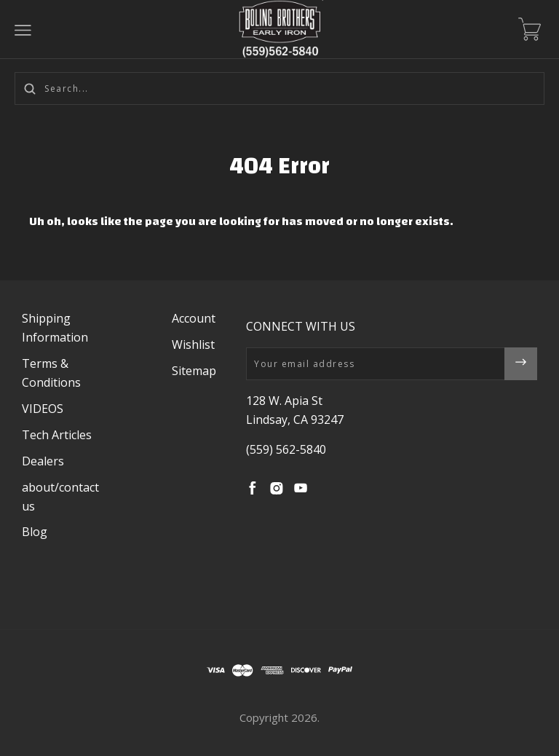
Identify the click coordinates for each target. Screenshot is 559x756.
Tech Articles (57, 435)
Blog (35, 532)
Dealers (43, 461)
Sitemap (194, 371)
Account (194, 318)
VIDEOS (43, 409)
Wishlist (193, 344)
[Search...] (279, 88)
